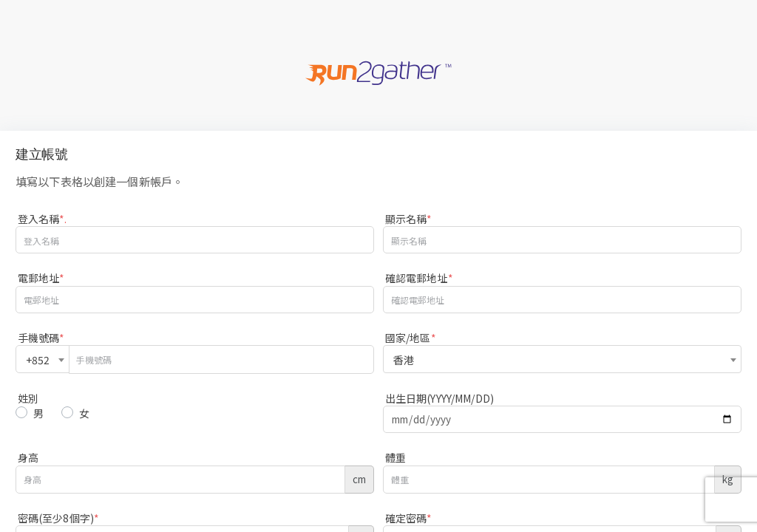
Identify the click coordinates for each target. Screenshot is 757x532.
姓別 (28, 398)
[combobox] (43, 359)
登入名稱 (43, 219)
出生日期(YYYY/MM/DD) (439, 398)
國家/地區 (411, 338)
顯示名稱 (409, 219)
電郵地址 (41, 278)
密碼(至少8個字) (58, 518)
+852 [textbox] (38, 360)
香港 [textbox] (404, 360)
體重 (396, 457)
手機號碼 (41, 338)
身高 (28, 457)
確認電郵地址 (419, 278)
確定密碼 (409, 518)
